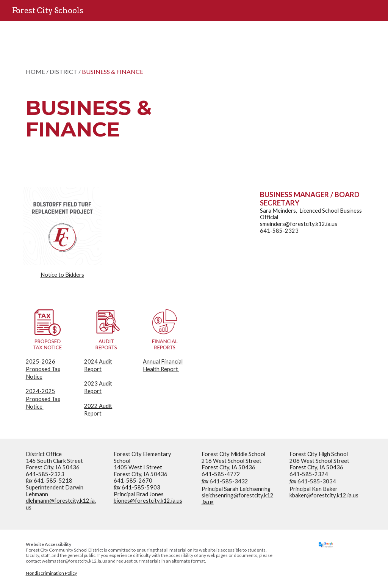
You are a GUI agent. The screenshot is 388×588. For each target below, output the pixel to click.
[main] (121, 100)
